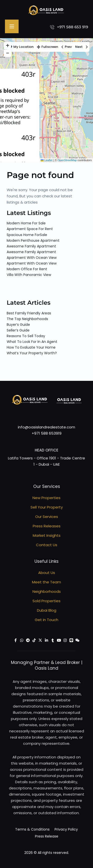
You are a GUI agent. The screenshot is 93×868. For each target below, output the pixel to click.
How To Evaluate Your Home (31, 347)
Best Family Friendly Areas (29, 313)
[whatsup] (22, 640)
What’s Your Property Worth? (32, 353)
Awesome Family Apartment (31, 246)
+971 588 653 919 (73, 27)
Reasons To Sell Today (26, 336)
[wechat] (77, 640)
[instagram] (65, 640)
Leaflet (47, 160)
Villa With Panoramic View (29, 275)
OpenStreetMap (67, 160)
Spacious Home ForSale (27, 235)
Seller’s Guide (18, 330)
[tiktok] (34, 640)
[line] (71, 640)
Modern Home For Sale (26, 223)
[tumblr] (53, 640)
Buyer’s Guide (18, 325)
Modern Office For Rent (27, 269)
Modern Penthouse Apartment (33, 240)
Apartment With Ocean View (32, 258)
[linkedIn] (46, 640)
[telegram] (28, 640)
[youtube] (59, 640)
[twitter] (40, 640)
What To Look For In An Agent (32, 342)
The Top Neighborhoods (27, 319)
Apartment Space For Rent (30, 229)
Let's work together (46, 419)
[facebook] (15, 640)
